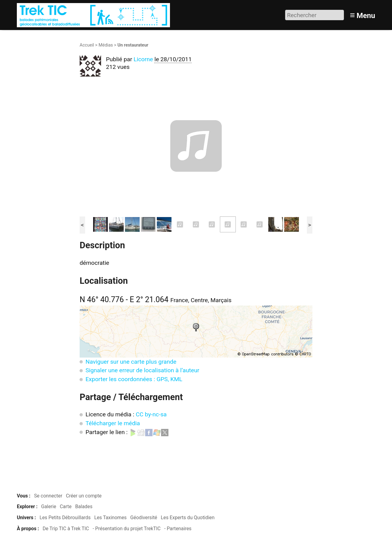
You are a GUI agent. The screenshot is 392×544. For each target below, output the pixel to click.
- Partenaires (178, 529)
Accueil (87, 45)
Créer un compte (84, 496)
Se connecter (48, 496)
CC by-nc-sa (151, 414)
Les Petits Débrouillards (65, 518)
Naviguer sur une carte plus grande (131, 362)
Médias (106, 45)
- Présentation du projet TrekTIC (126, 529)
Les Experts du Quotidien (188, 518)
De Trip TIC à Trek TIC (66, 529)
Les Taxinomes (111, 518)
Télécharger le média (113, 423)
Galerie (49, 506)
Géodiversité (144, 518)
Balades (84, 506)
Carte (66, 506)
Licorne (143, 59)
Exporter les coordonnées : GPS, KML (134, 379)
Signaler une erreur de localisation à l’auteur (142, 370)
